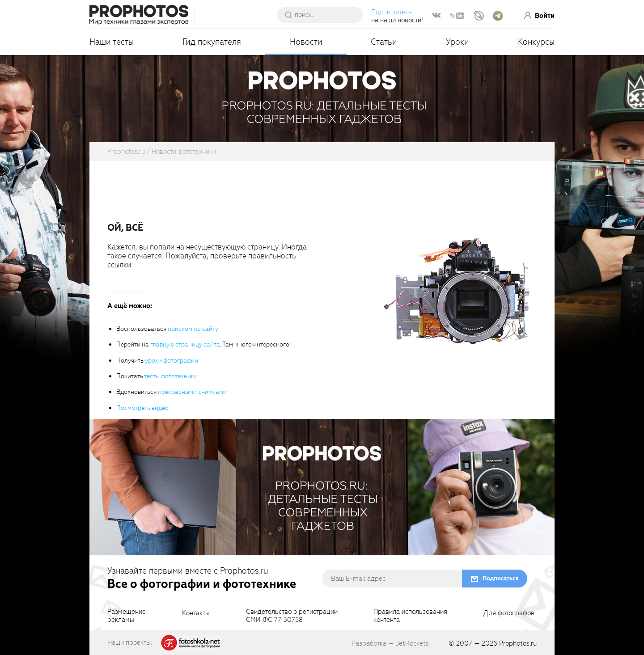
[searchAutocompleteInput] (323, 15)
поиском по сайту (193, 329)
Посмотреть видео (142, 408)
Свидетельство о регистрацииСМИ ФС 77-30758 (292, 616)
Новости (306, 42)
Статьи (384, 42)
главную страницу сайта (185, 344)
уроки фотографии (172, 361)
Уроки (458, 42)
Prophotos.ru (518, 643)
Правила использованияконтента (410, 616)
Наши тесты (112, 42)
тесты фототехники (171, 376)
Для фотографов (509, 613)
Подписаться (500, 578)
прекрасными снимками (192, 392)
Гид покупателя (212, 42)
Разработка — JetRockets (390, 643)
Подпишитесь (392, 12)
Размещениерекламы (127, 616)
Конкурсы (536, 42)
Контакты (196, 613)
